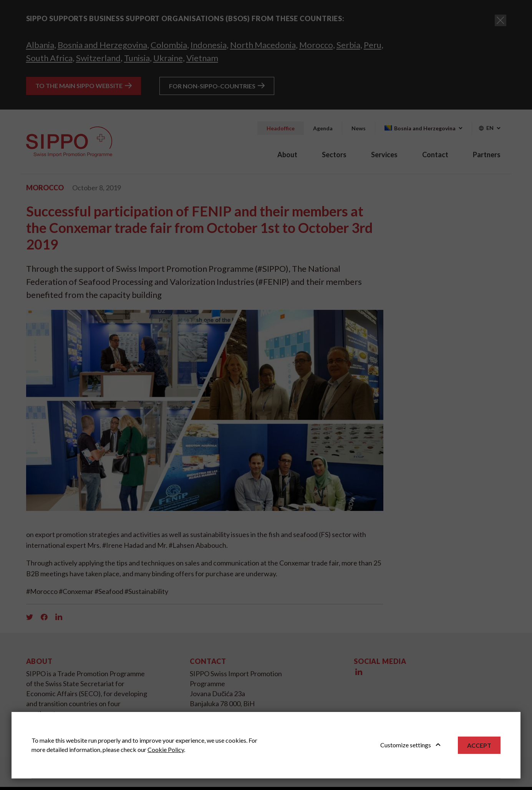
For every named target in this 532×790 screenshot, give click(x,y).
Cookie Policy (166, 749)
